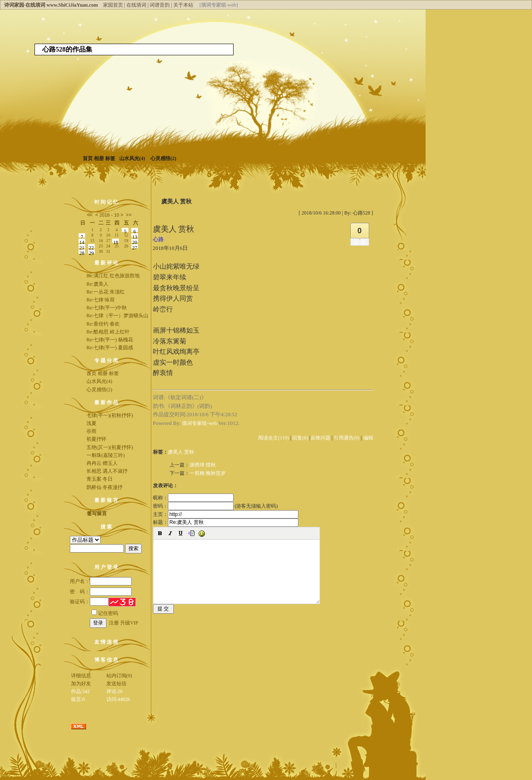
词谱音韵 (160, 5)
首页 (88, 158)
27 (135, 247)
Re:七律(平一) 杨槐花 (110, 340)
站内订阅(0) (119, 676)
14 (82, 241)
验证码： (89, 602)
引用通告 (347, 438)
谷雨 (91, 431)
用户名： (101, 581)
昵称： (193, 498)
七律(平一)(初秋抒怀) (110, 415)
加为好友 (81, 684)
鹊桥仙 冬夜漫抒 (105, 487)
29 (91, 252)
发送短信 (116, 684)
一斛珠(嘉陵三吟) (106, 455)
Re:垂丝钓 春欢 (103, 324)
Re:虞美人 (97, 284)
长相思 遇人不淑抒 (107, 471)
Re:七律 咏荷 (101, 300)
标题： (226, 522)
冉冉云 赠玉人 (102, 463)
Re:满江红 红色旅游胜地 (113, 276)
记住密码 (105, 613)
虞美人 (175, 452)
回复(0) (300, 438)
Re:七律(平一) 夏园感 (110, 348)
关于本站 (183, 5)
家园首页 (113, 5)
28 (82, 252)
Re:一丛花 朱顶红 (106, 292)
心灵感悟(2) (163, 158)
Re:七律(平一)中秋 (107, 308)
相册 (99, 158)
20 (135, 241)
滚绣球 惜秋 (203, 465)
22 (91, 247)
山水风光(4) (132, 158)
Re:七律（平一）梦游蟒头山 (117, 316)
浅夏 (91, 423)
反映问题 (320, 438)
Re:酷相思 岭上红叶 (108, 332)
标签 (110, 158)
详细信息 (81, 676)
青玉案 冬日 (100, 479)
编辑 (368, 438)
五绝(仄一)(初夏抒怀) (110, 447)
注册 (114, 623)
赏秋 (189, 452)
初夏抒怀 (96, 439)
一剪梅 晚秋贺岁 (208, 473)
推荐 (361, 243)
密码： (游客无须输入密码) (216, 506)
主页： (226, 514)
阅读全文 (273, 438)
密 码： (101, 592)
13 (135, 236)
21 (82, 247)
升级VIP (129, 623)
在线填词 (136, 5)
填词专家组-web (199, 423)
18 (116, 241)
